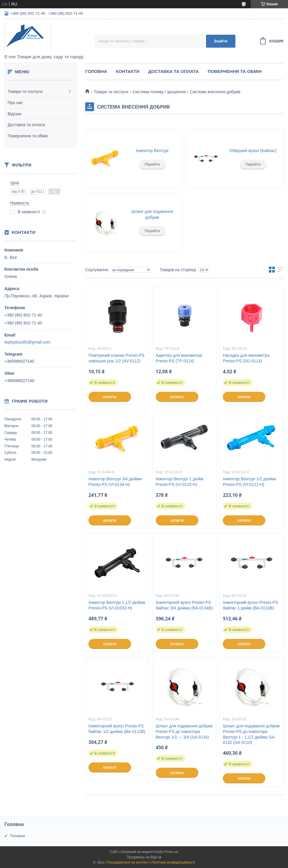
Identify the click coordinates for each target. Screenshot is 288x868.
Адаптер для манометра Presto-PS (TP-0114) (179, 358)
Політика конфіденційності (173, 862)
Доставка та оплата (26, 125)
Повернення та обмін (28, 136)
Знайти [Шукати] (221, 41)
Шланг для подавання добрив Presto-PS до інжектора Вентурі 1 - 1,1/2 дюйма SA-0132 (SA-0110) (251, 734)
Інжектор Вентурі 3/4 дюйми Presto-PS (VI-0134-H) (115, 482)
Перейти (152, 164)
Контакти (128, 71)
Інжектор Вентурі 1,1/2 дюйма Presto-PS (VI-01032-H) (117, 605)
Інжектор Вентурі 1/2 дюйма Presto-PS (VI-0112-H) (249, 482)
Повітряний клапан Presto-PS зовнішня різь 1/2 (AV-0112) (116, 358)
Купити (110, 397)
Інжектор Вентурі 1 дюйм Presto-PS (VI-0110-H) (180, 482)
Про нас (15, 103)
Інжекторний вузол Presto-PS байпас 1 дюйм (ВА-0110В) (250, 605)
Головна (96, 71)
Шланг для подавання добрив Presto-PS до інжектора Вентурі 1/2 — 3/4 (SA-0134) (184, 732)
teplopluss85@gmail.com (27, 342)
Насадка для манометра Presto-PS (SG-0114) (246, 358)
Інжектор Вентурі (152, 151)
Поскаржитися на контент (128, 862)
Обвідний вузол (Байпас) (253, 151)
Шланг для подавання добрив (152, 214)
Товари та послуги (25, 91)
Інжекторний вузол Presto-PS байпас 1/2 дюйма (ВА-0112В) (117, 729)
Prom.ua (171, 852)
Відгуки (15, 114)
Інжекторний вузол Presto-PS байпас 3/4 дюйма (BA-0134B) (184, 605)
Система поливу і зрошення (159, 92)
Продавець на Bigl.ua (144, 857)
